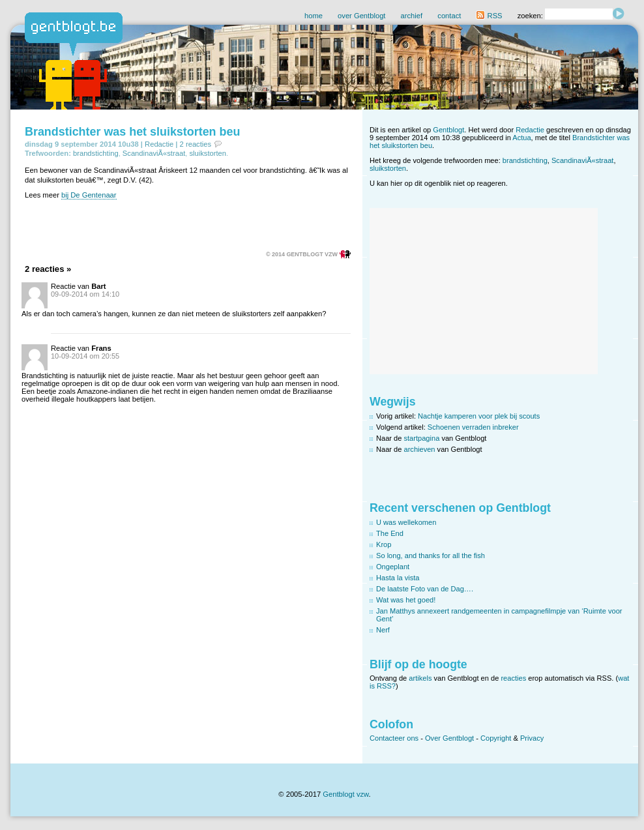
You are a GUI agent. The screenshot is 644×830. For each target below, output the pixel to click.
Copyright (496, 738)
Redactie (159, 144)
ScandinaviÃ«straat (154, 153)
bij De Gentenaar (89, 195)
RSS (489, 16)
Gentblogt (448, 130)
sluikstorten (208, 153)
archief (412, 16)
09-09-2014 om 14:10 (85, 294)
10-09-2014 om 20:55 (85, 356)
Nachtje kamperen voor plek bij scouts (479, 416)
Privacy (532, 738)
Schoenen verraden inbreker (473, 427)
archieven (420, 449)
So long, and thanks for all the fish (431, 556)
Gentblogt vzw (345, 794)
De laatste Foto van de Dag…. (425, 589)
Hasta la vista (398, 578)
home (314, 16)
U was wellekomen (406, 522)
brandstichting (96, 153)
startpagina (422, 438)
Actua (521, 138)
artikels (420, 678)
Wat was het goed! (406, 600)
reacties (513, 678)
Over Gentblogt (449, 738)
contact (449, 16)
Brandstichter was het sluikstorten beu (132, 132)
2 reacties (196, 144)
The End (390, 533)
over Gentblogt (361, 16)
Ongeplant (393, 567)
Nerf (383, 630)
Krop (384, 544)
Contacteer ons (394, 738)
